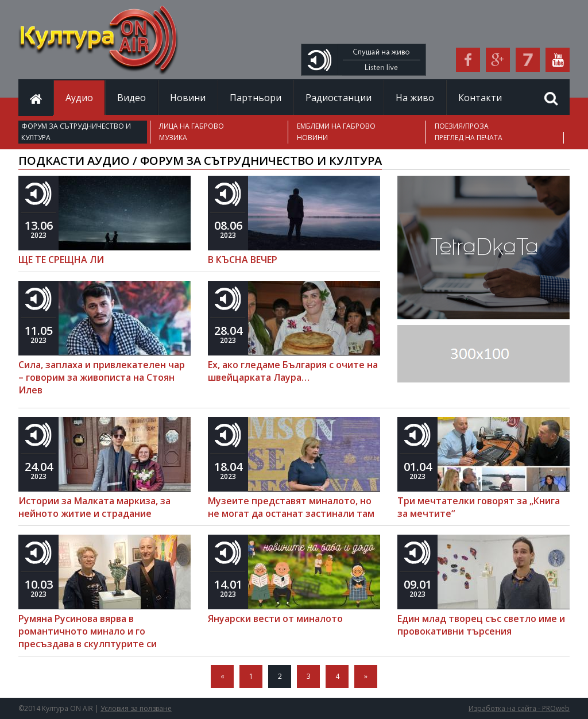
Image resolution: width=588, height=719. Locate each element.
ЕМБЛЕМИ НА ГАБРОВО (336, 126)
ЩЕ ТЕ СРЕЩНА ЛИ (61, 260)
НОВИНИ (312, 138)
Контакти (480, 98)
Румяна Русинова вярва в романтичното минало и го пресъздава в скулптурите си (88, 631)
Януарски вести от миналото (275, 619)
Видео (131, 98)
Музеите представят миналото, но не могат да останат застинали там (291, 507)
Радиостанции (339, 98)
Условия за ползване (136, 708)
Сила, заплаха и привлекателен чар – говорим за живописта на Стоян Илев (102, 377)
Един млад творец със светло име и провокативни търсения (481, 625)
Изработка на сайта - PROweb (519, 708)
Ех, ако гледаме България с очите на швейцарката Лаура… (293, 371)
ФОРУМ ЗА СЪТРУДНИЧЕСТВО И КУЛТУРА (76, 132)
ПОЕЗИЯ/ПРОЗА (462, 126)
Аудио (79, 98)
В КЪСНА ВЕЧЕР (243, 260)
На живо (415, 98)
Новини (188, 98)
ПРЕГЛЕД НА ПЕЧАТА (469, 138)
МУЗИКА (173, 138)
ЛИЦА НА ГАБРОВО (192, 126)
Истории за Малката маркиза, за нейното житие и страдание (94, 507)
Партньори (256, 98)
